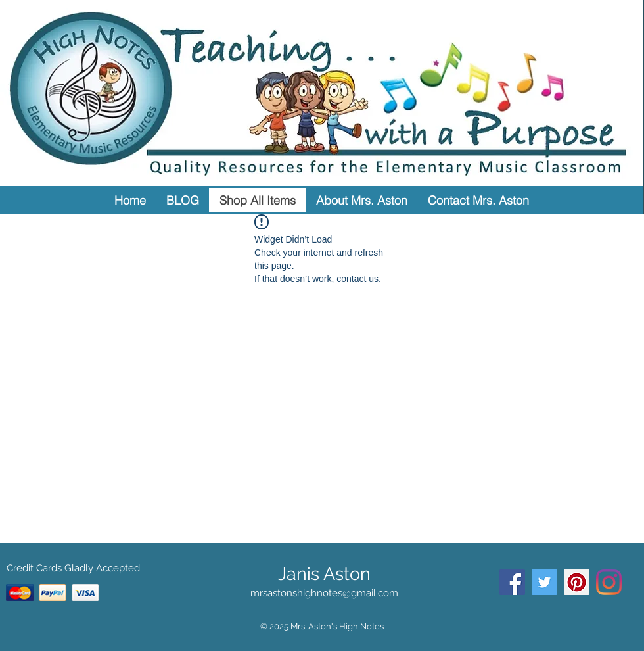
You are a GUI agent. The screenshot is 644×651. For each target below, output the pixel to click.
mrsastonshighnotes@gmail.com (324, 593)
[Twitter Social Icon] (544, 582)
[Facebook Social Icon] (512, 582)
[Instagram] (609, 582)
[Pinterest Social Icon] (577, 582)
